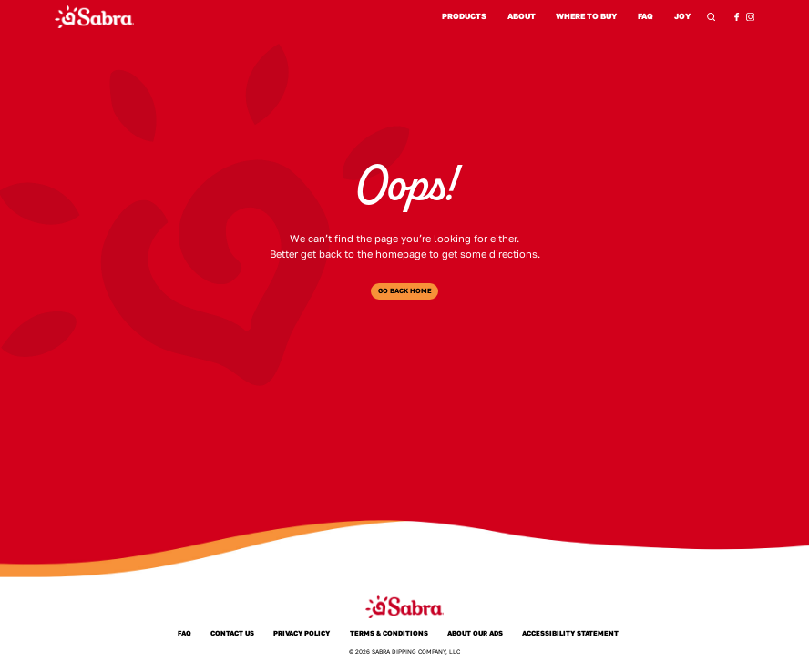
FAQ (645, 16)
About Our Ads (475, 633)
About (522, 16)
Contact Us (233, 633)
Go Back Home (405, 291)
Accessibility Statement (571, 633)
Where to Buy (586, 16)
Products (464, 16)
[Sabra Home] (94, 17)
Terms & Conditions (389, 633)
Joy (682, 17)
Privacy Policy (302, 633)
